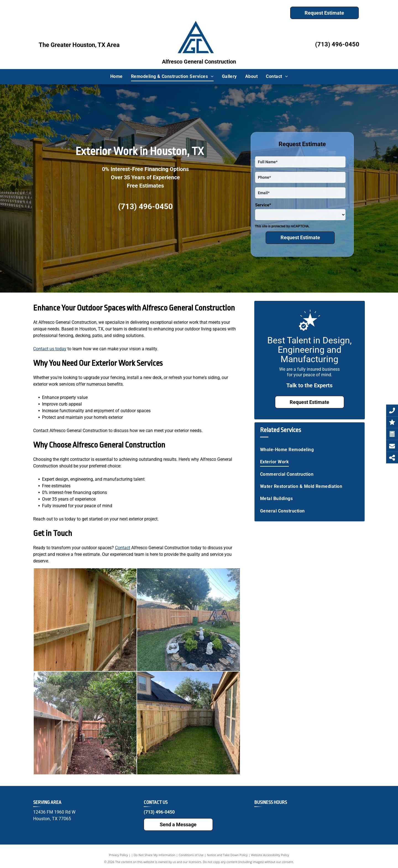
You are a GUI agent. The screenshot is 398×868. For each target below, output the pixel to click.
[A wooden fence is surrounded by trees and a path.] (85, 723)
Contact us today (50, 349)
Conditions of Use (191, 855)
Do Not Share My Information (155, 855)
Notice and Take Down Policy (227, 855)
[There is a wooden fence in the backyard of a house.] (188, 723)
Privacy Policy (118, 855)
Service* (263, 205)
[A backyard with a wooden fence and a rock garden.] (188, 620)
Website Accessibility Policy (270, 855)
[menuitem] (116, 77)
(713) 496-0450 (337, 44)
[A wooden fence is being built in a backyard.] (85, 620)
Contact (123, 548)
